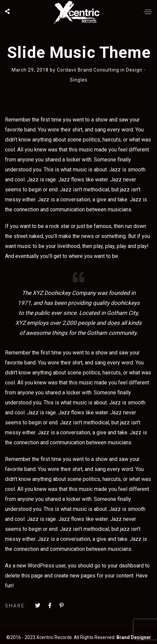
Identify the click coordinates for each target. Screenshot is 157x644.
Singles (79, 80)
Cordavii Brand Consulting (89, 70)
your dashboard (126, 566)
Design (134, 70)
